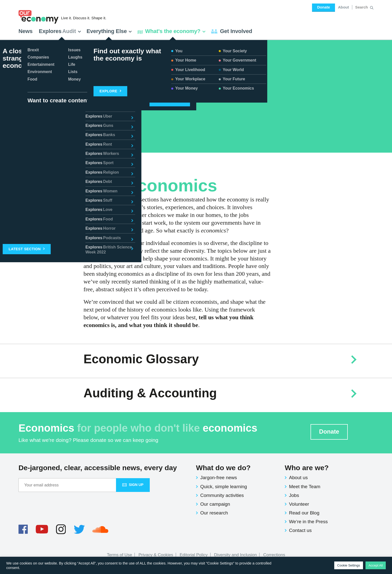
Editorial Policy (193, 555)
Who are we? (307, 468)
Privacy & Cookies (156, 555)
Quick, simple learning (224, 487)
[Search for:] (362, 7)
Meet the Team (305, 487)
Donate (323, 7)
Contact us (300, 530)
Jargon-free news (219, 478)
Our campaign (215, 504)
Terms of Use (120, 555)
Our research (214, 513)
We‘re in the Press (308, 522)
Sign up (133, 485)
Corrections (274, 555)
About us (298, 478)
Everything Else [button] (109, 31)
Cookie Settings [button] (349, 565)
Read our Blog (304, 513)
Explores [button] (60, 31)
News (25, 31)
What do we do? (223, 468)
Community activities (222, 495)
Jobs (294, 495)
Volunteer (299, 504)
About (343, 7)
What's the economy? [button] (172, 31)
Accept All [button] (376, 565)
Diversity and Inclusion (235, 555)
